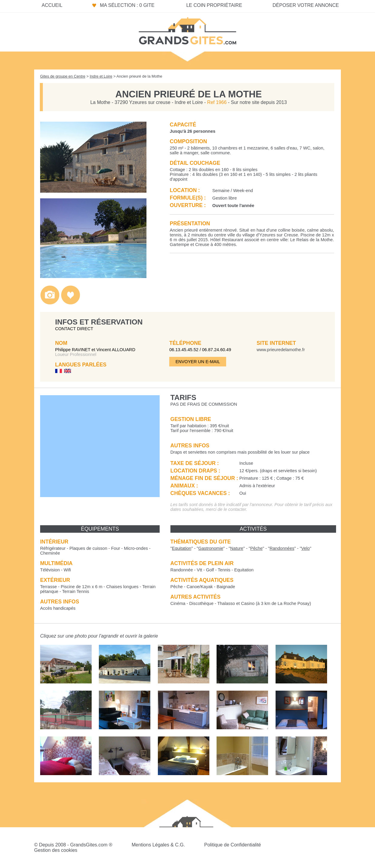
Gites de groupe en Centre (63, 76)
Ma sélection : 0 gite (127, 5)
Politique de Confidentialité (233, 845)
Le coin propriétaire (214, 5)
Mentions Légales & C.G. (158, 845)
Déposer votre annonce (306, 5)
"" (182, 548)
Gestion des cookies (56, 850)
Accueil (52, 5)
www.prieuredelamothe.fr (281, 350)
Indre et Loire (101, 76)
